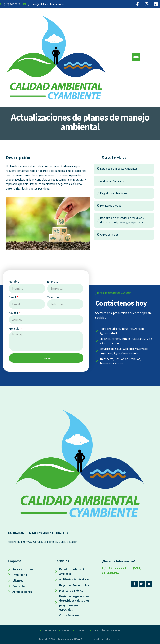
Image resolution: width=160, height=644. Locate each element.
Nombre (14, 281)
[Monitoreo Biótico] (124, 206)
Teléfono (53, 297)
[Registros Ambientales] (124, 193)
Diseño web (94, 639)
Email (13, 297)
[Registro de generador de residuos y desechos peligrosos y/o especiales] (124, 220)
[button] (136, 57)
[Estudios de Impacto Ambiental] (124, 169)
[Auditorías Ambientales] (124, 181)
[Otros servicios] (124, 235)
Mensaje (14, 329)
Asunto (14, 313)
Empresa (53, 281)
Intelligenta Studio (112, 639)
